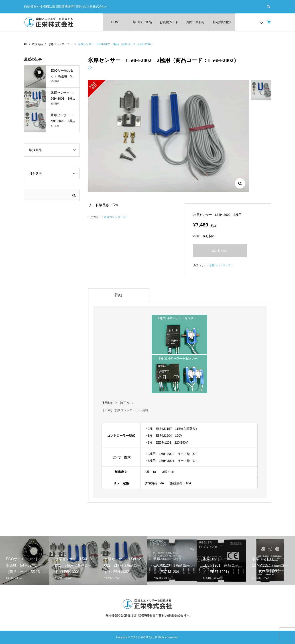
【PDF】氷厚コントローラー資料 (125, 410)
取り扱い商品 (142, 22)
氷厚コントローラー (116, 217)
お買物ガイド (169, 22)
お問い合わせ (195, 22)
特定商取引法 (222, 22)
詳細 (118, 295)
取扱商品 (35, 150)
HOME (116, 22)
